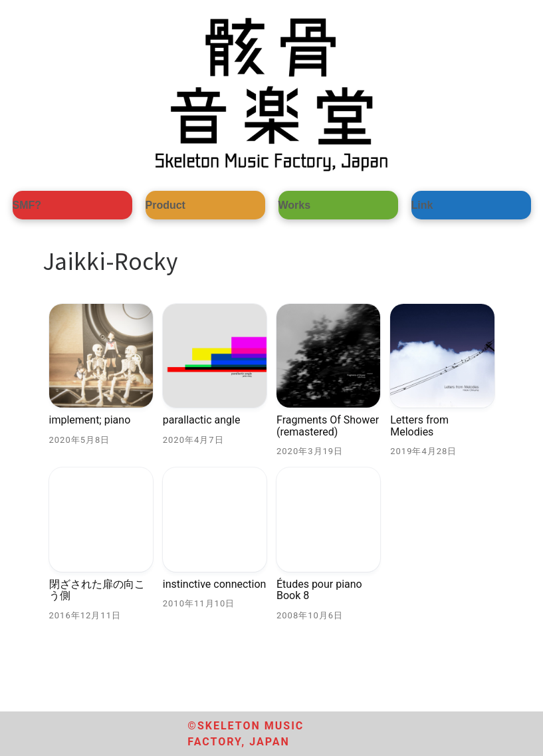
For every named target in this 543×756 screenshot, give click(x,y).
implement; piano (90, 420)
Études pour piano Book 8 (319, 590)
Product (165, 205)
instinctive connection (215, 584)
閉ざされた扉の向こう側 (97, 590)
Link (422, 205)
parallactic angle (202, 420)
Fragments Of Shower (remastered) (328, 426)
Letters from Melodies (419, 426)
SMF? (27, 205)
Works (295, 205)
